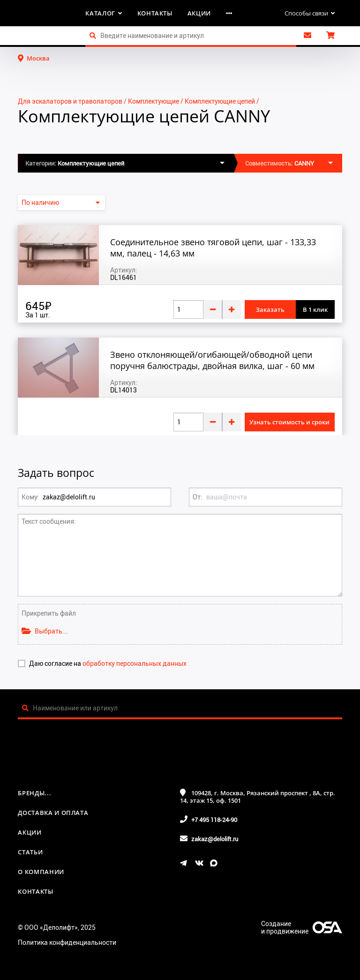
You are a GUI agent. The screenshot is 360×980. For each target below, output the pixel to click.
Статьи (30, 852)
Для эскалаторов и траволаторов (70, 101)
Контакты (155, 13)
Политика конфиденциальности (67, 942)
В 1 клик (315, 309)
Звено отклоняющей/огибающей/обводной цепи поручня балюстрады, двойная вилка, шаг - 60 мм (212, 360)
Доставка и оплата (53, 813)
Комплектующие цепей (220, 101)
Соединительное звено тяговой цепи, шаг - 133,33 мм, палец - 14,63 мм (213, 248)
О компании (41, 872)
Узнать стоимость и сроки (289, 422)
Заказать (270, 309)
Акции (199, 13)
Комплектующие (154, 101)
